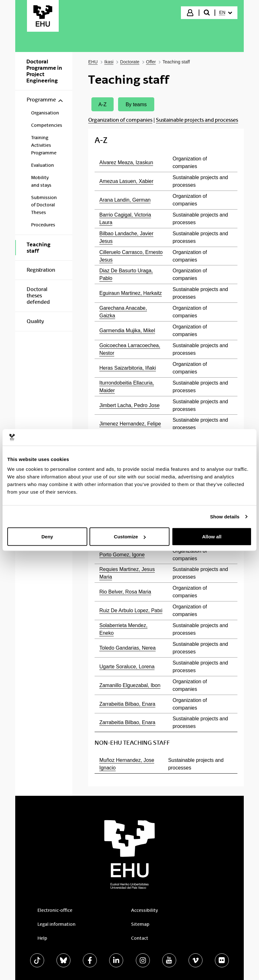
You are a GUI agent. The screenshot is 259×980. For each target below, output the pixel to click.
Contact (140, 938)
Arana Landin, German (125, 200)
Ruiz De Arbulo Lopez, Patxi (131, 610)
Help (42, 938)
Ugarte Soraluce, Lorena (127, 667)
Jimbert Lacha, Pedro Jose (129, 405)
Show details (225, 516)
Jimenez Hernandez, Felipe (130, 424)
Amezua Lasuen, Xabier (126, 181)
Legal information (56, 924)
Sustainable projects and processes (197, 120)
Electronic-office (55, 910)
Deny (47, 537)
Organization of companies (120, 120)
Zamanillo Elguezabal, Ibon (130, 685)
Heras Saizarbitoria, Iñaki (128, 368)
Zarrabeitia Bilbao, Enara (127, 704)
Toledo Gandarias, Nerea (127, 648)
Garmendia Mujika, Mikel (127, 331)
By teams (136, 104)
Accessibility (144, 910)
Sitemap (140, 924)
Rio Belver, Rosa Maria (125, 592)
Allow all (212, 537)
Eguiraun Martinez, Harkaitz (131, 293)
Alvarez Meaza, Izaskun (126, 162)
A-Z (103, 104)
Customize (130, 537)
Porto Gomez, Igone (122, 555)
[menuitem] (226, 13)
